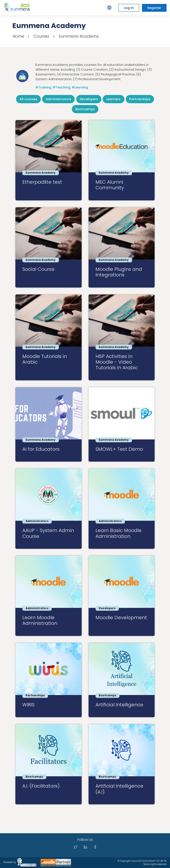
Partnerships (140, 99)
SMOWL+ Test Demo (119, 449)
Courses (41, 36)
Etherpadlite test (42, 182)
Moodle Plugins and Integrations (119, 272)
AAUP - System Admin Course (48, 533)
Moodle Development (121, 618)
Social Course (38, 269)
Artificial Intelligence (119, 705)
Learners (113, 99)
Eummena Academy (79, 36)
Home (18, 36)
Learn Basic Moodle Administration (119, 533)
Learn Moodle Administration (40, 620)
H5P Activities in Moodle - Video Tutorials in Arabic (117, 362)
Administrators (58, 99)
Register (154, 8)
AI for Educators (41, 449)
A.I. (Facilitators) (41, 786)
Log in (129, 8)
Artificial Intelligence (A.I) (119, 789)
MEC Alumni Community (110, 185)
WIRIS (28, 705)
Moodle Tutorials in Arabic (45, 359)
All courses (28, 99)
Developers (89, 99)
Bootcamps (85, 109)
